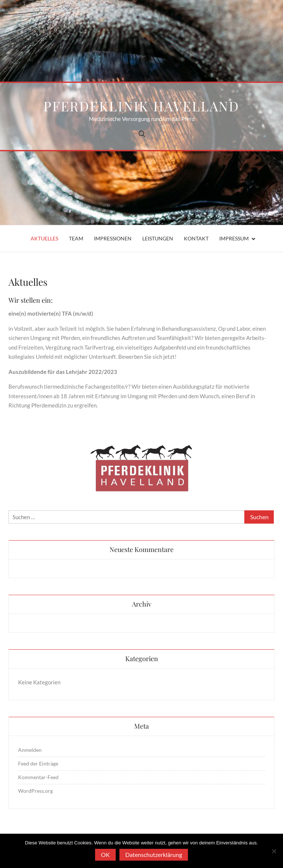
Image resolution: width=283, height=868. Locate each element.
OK (105, 855)
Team (76, 238)
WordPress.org (35, 791)
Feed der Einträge (38, 763)
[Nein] (274, 851)
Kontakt (196, 238)
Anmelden (30, 750)
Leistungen (158, 238)
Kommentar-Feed (38, 777)
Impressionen (113, 238)
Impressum (234, 238)
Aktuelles (44, 238)
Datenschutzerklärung (154, 855)
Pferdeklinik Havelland (141, 106)
